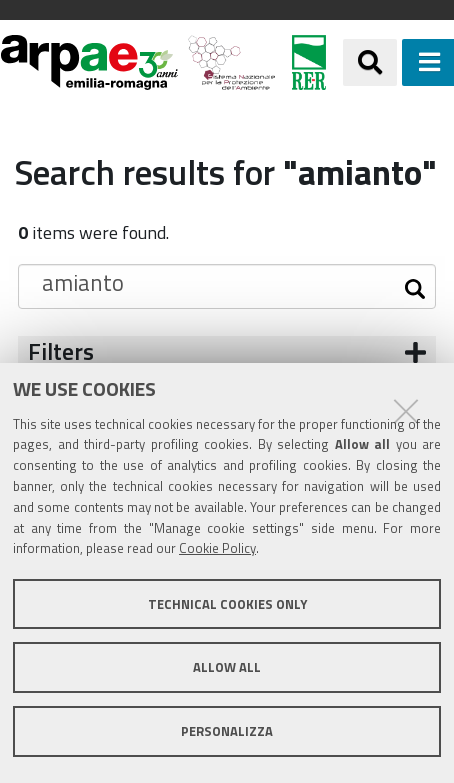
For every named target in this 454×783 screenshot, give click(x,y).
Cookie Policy (217, 548)
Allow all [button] (227, 667)
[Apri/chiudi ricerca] (370, 62)
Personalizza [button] (227, 731)
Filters (61, 351)
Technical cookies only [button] (227, 604)
